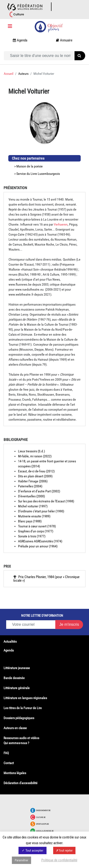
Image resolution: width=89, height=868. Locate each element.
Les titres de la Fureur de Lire (23, 708)
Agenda (9, 650)
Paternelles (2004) (30, 486)
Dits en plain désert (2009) (35, 476)
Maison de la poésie (30, 166)
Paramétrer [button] (21, 860)
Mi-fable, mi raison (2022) (35, 456)
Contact (9, 763)
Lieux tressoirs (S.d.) (31, 451)
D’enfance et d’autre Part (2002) (39, 491)
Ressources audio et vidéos (21, 738)
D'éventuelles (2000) (31, 496)
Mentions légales (15, 773)
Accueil (9, 74)
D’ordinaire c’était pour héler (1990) (41, 511)
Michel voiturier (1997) (33, 506)
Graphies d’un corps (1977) (36, 531)
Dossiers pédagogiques (19, 718)
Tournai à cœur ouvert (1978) (37, 526)
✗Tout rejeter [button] (64, 850)
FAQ (6, 753)
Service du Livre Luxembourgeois (38, 174)
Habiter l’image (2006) (33, 481)
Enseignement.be (43, 810)
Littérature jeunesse (17, 668)
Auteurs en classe (15, 728)
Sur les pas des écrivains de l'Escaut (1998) (46, 501)
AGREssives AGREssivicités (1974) (40, 541)
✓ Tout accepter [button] (33, 850)
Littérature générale (17, 688)
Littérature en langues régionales (25, 698)
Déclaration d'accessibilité (21, 783)
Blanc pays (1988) (30, 521)
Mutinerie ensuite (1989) (34, 516)
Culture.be (41, 817)
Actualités (10, 641)
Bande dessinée (14, 678)
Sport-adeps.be (42, 824)
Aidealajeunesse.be (45, 831)
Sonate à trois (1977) (32, 536)
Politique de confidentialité (59, 860)
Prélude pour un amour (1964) (38, 546)
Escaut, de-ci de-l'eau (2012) (36, 471)
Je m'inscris (69, 624)
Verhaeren (61, 224)
